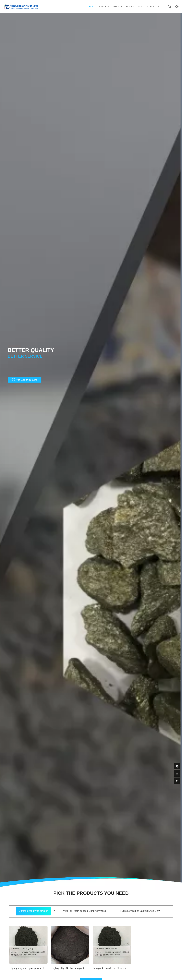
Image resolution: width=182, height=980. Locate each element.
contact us (154, 7)
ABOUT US (117, 7)
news (141, 7)
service (130, 7)
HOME (92, 7)
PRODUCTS (104, 7)
